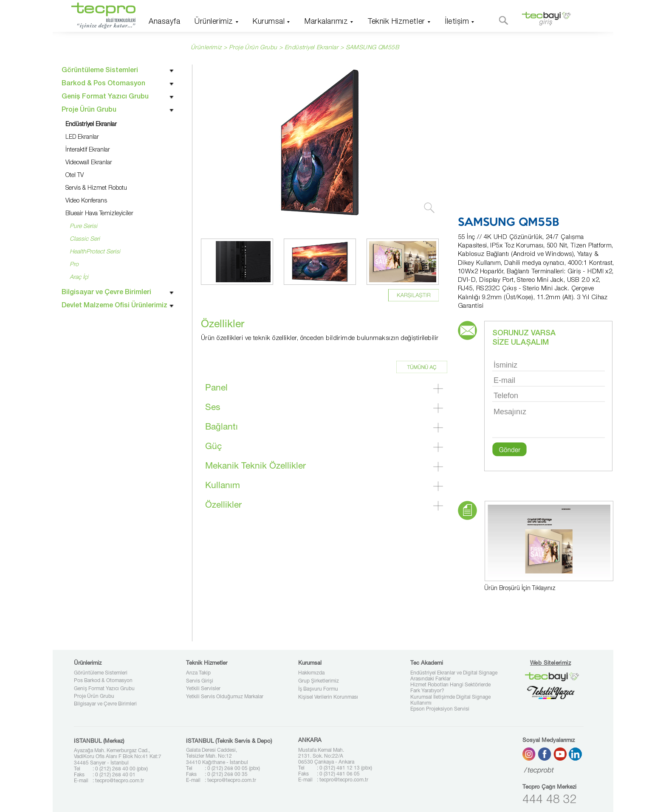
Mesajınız (549, 422)
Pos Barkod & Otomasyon (103, 681)
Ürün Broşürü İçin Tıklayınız (520, 589)
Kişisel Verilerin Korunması (328, 697)
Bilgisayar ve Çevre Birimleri (105, 704)
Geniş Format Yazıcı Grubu (104, 689)
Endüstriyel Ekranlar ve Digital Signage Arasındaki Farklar (454, 676)
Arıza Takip (198, 673)
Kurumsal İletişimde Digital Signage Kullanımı (450, 700)
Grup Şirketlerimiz (319, 681)
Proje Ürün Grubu (94, 697)
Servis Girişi (200, 681)
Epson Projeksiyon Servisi (440, 709)
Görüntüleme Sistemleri (101, 673)
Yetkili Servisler (203, 689)
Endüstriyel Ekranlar (311, 48)
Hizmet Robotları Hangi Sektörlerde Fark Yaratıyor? (450, 688)
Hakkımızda (311, 673)
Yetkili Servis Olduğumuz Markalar (225, 697)
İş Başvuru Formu (318, 689)
